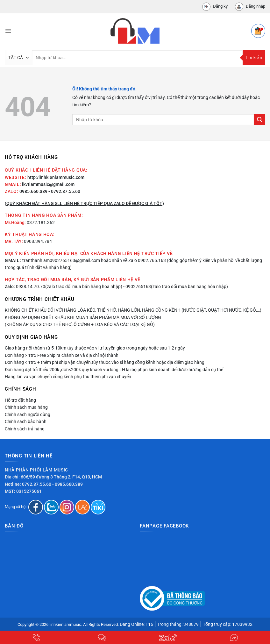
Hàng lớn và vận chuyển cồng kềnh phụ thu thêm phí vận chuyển (68, 377)
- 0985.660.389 (67, 484)
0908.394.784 (38, 241)
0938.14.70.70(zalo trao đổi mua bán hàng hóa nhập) (69, 287)
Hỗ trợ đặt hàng (20, 400)
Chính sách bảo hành (26, 421)
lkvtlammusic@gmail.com (48, 184)
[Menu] (8, 31)
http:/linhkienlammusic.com (56, 177)
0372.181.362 (41, 223)
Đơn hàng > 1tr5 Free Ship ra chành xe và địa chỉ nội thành (62, 355)
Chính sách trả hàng (25, 429)
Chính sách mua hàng (26, 407)
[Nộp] (260, 120)
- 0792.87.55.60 (64, 191)
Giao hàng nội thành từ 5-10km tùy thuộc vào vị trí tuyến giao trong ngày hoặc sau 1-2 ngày (95, 348)
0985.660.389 (33, 191)
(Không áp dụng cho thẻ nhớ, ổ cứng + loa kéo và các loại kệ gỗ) (80, 324)
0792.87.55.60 (37, 484)
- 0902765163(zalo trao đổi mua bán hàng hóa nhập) (176, 287)
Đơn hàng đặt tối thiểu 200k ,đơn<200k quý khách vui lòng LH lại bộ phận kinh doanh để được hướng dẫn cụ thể (114, 370)
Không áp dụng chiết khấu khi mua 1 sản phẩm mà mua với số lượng (83, 317)
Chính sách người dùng (28, 414)
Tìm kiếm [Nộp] (254, 58)
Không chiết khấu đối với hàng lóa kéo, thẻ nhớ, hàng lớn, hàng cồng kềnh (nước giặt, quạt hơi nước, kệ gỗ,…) (133, 310)
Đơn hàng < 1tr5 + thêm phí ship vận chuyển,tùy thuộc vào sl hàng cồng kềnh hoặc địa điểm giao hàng (105, 362)
